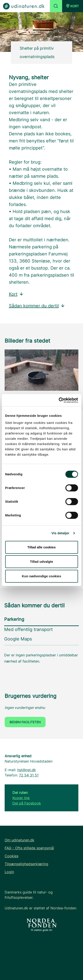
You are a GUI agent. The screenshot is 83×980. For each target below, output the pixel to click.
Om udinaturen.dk (19, 840)
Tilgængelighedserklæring (26, 864)
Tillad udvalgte (41, 562)
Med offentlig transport (28, 629)
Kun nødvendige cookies (42, 576)
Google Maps (18, 639)
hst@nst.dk (27, 770)
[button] (72, 6)
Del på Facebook (27, 803)
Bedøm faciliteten (25, 722)
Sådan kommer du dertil (37, 306)
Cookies (12, 856)
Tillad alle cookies (41, 547)
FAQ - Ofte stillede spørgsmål (29, 848)
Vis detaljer (61, 533)
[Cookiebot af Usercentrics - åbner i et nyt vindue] (59, 400)
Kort (16, 294)
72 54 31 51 (29, 775)
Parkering (14, 619)
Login (9, 872)
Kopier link (21, 798)
